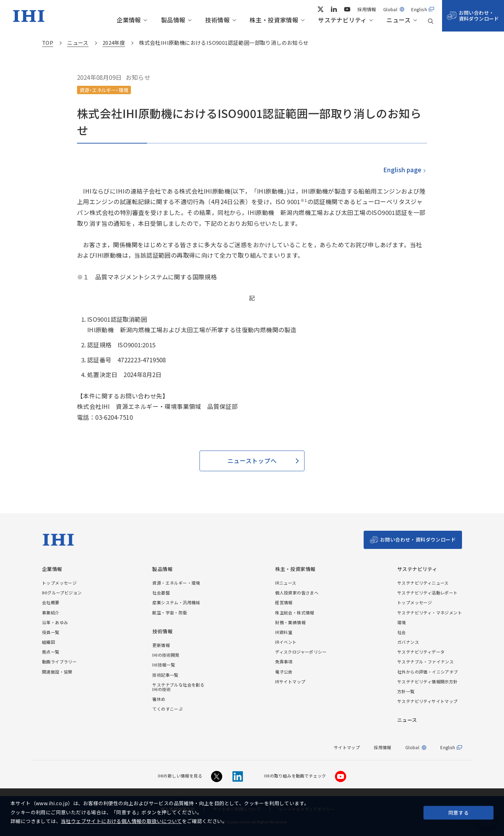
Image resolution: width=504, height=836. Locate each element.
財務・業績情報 (290, 622)
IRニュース (286, 583)
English (419, 9)
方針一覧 (406, 691)
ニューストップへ (252, 461)
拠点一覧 (51, 652)
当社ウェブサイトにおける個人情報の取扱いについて (121, 821)
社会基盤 (161, 593)
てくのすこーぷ (167, 709)
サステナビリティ (342, 20)
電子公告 (284, 672)
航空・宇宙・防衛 (170, 612)
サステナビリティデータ (421, 652)
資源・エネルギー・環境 (176, 583)
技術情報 (217, 20)
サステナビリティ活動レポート (428, 593)
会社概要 (51, 602)
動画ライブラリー (59, 661)
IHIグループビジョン (62, 593)
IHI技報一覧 (164, 665)
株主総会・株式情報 (295, 612)
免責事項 (284, 661)
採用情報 (367, 9)
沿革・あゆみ (55, 622)
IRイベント (286, 642)
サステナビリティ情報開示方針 (428, 681)
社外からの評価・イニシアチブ (428, 672)
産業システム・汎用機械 (176, 602)
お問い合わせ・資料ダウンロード (479, 16)
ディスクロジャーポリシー (301, 652)
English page (402, 170)
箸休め (159, 699)
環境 (402, 622)
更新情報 (161, 645)
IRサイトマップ (290, 681)
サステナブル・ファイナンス (425, 661)
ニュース (398, 20)
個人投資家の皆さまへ (297, 593)
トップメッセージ (59, 583)
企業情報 (129, 20)
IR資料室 (284, 632)
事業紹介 (51, 612)
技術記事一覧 (165, 675)
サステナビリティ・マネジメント (430, 612)
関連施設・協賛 (57, 672)
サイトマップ (347, 747)
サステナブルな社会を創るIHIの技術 (178, 687)
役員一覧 (51, 632)
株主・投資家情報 (274, 20)
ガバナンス (408, 642)
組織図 (48, 642)
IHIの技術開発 (166, 655)
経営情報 (284, 602)
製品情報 (173, 20)
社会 (402, 632)
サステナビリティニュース (423, 583)
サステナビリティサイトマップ (428, 701)
